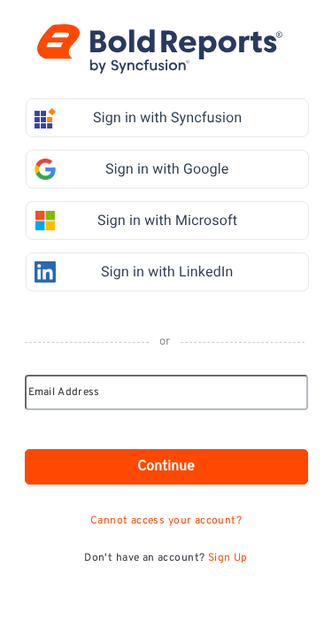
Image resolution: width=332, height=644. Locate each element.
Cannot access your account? (166, 521)
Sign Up (228, 558)
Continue (166, 467)
